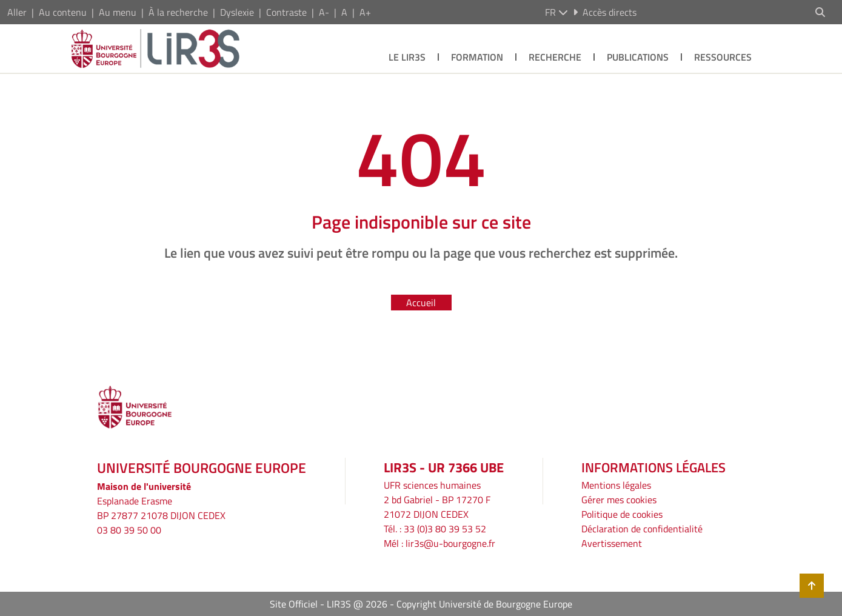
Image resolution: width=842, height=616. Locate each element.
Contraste (286, 12)
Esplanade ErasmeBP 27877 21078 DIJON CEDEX (161, 508)
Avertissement (612, 543)
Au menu (118, 12)
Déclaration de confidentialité (642, 529)
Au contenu (63, 12)
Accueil (421, 303)
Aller (17, 12)
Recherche (555, 57)
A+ (365, 12)
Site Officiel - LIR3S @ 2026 (329, 604)
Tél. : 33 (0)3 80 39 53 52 (435, 529)
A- (324, 12)
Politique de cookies (622, 514)
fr (556, 12)
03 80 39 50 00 (129, 530)
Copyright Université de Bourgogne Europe (484, 604)
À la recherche (178, 12)
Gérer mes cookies (619, 500)
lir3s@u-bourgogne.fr (450, 543)
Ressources (723, 57)
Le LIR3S (407, 57)
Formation (477, 57)
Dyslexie (237, 12)
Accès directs (605, 12)
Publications (638, 57)
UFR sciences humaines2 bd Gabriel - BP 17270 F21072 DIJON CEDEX (437, 500)
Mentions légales (616, 485)
